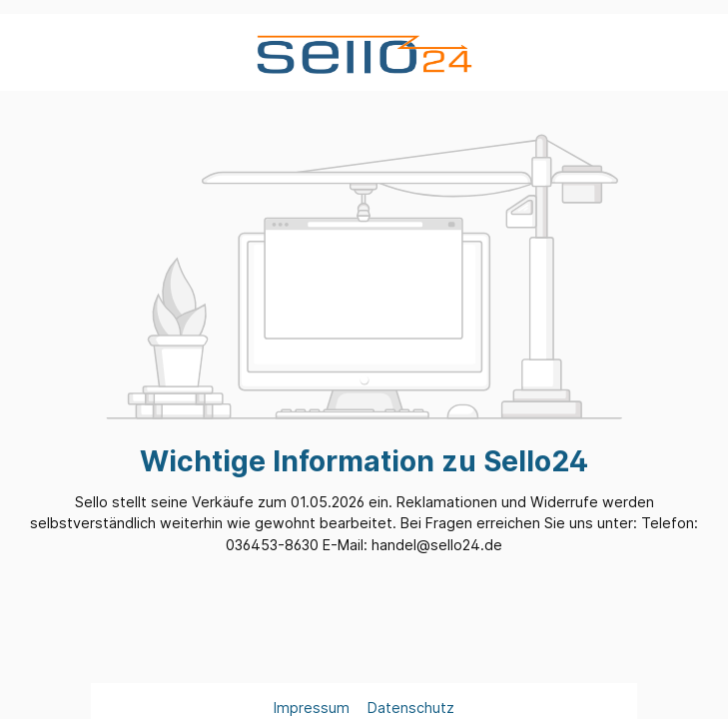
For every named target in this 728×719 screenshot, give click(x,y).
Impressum (314, 708)
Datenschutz (411, 708)
